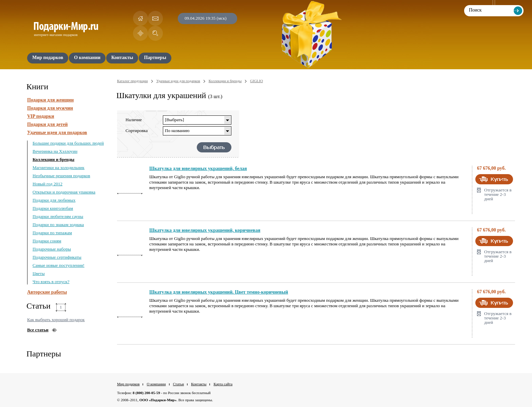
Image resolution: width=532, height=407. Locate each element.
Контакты (199, 384)
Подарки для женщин (50, 100)
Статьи (178, 384)
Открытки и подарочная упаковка (64, 192)
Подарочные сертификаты (57, 257)
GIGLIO (256, 81)
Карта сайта (223, 384)
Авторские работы (47, 292)
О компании (156, 384)
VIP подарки (41, 116)
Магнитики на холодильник (59, 168)
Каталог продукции (132, 81)
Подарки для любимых (54, 200)
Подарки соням (47, 241)
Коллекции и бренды (53, 159)
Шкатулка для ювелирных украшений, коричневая (205, 230)
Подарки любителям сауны (58, 216)
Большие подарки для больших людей (68, 143)
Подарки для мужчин (50, 108)
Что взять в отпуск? (51, 282)
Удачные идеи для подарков (57, 133)
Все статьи (38, 330)
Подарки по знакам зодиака (58, 225)
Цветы (39, 273)
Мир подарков (128, 384)
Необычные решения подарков (61, 176)
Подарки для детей (47, 124)
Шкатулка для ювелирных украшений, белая (198, 169)
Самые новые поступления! (59, 265)
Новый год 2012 (47, 184)
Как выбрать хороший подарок (56, 320)
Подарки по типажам (52, 233)
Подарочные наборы (52, 249)
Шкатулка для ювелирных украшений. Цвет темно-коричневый (219, 292)
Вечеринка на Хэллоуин (55, 151)
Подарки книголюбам (53, 208)
